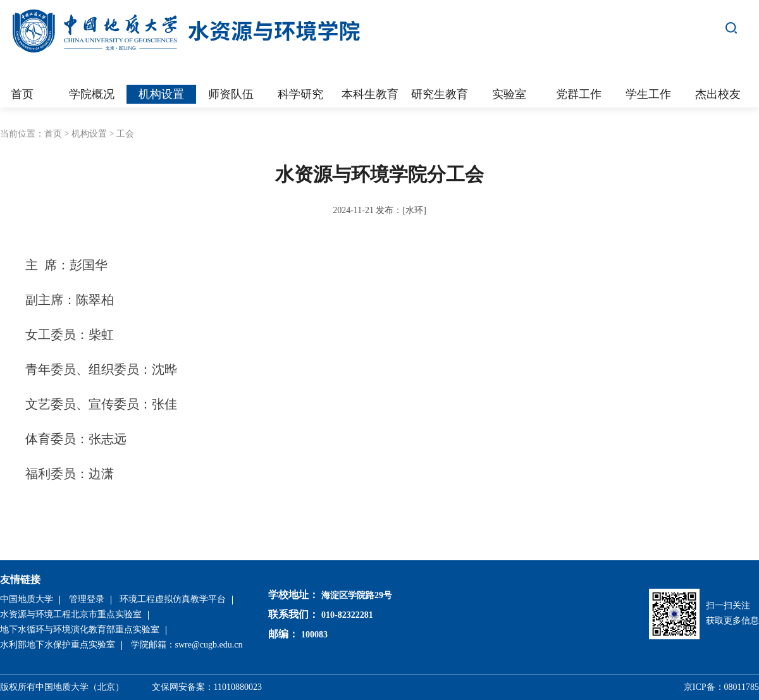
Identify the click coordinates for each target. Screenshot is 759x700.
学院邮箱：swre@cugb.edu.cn (187, 645)
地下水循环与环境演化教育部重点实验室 (80, 629)
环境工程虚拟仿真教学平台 (173, 599)
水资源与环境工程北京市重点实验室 (71, 614)
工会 (125, 134)
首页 (53, 134)
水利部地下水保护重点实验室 (58, 645)
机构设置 (89, 134)
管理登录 (87, 599)
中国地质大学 (27, 599)
